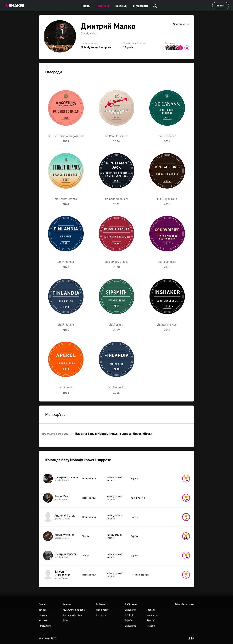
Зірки (66, 620)
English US (131, 626)
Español (129, 620)
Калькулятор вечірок (74, 610)
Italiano (151, 626)
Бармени (103, 6)
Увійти (221, 6)
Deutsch (129, 615)
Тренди (87, 6)
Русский (151, 620)
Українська (153, 615)
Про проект (102, 610)
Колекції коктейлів (72, 615)
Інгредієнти (141, 6)
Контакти (101, 615)
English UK (131, 610)
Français (151, 610)
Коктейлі (121, 6)
